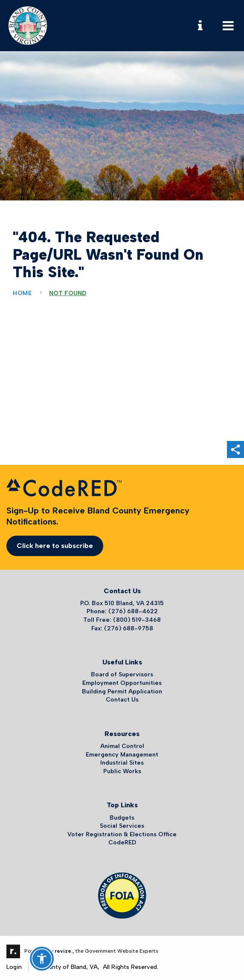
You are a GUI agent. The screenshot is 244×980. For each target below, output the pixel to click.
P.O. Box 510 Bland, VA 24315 (122, 603)
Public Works (122, 771)
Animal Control (122, 746)
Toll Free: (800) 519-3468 (122, 620)
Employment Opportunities (122, 683)
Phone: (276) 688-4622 (122, 611)
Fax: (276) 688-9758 (122, 628)
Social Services (122, 826)
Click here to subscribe (55, 546)
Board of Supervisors (122, 674)
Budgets (122, 818)
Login (14, 967)
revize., (64, 951)
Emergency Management (122, 755)
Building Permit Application (122, 692)
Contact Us (122, 700)
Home (22, 293)
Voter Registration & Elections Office (122, 834)
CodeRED (122, 842)
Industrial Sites (122, 763)
